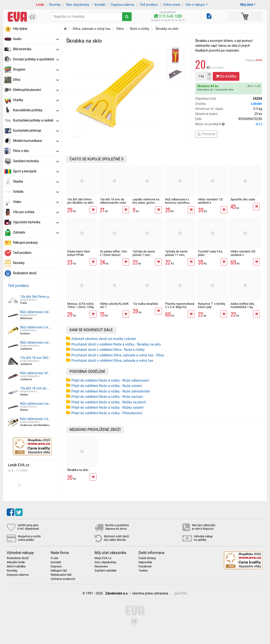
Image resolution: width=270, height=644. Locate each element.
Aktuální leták (16, 562)
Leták (40, 5)
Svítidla (36, 192)
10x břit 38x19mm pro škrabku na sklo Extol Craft (80, 203)
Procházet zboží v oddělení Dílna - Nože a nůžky (108, 350)
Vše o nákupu (195, 5)
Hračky (36, 100)
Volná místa (172, 5)
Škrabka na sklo (78, 470)
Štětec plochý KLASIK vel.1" (114, 305)
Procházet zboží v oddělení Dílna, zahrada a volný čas (112, 361)
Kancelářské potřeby (36, 110)
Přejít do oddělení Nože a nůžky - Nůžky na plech (109, 402)
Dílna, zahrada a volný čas (92, 29)
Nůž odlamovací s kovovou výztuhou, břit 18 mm (178, 203)
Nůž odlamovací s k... (36, 327)
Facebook (145, 566)
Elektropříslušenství (36, 90)
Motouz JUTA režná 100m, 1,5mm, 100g (80, 305)
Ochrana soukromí (63, 579)
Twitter (143, 571)
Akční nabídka (16, 566)
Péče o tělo (36, 151)
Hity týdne (20, 29)
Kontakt (100, 5)
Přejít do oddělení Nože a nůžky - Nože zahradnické (111, 391)
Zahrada (36, 232)
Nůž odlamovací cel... (36, 312)
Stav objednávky (78, 5)
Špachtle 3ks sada (243, 199)
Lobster (257, 104)
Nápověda (145, 562)
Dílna (36, 80)
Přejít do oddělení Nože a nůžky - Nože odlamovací (110, 380)
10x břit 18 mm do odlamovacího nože (113, 201)
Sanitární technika (36, 161)
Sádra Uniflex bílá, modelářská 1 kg (243, 305)
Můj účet (247, 5)
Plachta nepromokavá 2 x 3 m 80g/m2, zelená (180, 307)
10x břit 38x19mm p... (36, 297)
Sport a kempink (36, 171)
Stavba (36, 181)
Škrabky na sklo (167, 29)
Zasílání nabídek (105, 571)
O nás (55, 558)
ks (201, 76)
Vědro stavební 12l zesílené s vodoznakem (210, 203)
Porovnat (206, 134)
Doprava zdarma (123, 5)
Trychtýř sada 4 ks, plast (210, 253)
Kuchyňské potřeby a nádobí (36, 120)
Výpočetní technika (36, 222)
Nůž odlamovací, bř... (35, 373)
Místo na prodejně (229, 124)
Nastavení (101, 566)
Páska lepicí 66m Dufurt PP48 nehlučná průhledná (80, 255)
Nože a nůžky (140, 29)
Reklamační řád (61, 575)
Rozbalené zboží (25, 273)
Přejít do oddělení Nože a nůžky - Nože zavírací (107, 397)
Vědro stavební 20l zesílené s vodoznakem (243, 255)
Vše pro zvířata (36, 212)
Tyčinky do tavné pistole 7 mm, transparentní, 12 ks (146, 255)
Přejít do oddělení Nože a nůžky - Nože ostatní (107, 386)
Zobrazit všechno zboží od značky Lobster (104, 339)
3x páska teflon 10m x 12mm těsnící (113, 253)
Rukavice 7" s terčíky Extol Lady (212, 305)
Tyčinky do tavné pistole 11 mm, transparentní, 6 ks (178, 255)
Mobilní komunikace (36, 141)
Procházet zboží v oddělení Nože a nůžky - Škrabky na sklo (116, 344)
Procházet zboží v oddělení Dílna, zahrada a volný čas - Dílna (118, 355)
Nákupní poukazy (25, 243)
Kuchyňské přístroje (36, 131)
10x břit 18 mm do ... (35, 388)
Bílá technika (36, 49)
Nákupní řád (59, 571)
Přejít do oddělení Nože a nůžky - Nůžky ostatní (107, 408)
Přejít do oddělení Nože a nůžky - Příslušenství (107, 413)
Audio (36, 39)
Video (36, 202)
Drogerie (36, 69)
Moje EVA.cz (103, 558)
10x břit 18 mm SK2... (36, 358)
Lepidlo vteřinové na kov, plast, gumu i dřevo (146, 203)
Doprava (254, 60)
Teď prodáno (149, 5)
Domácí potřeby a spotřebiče (36, 59)
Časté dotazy (147, 558)
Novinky (55, 5)
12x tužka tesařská (145, 304)
